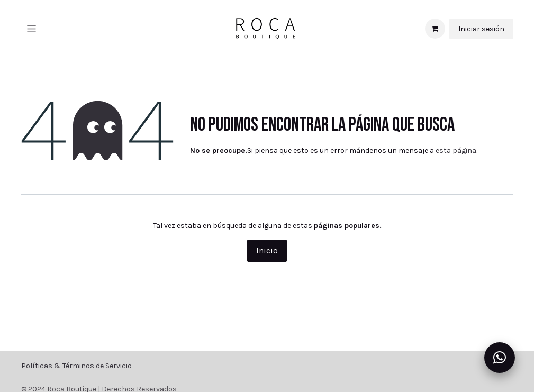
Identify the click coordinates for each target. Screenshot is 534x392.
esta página (456, 151)
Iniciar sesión (481, 29)
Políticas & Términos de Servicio (76, 366)
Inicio (267, 250)
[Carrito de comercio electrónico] (435, 29)
